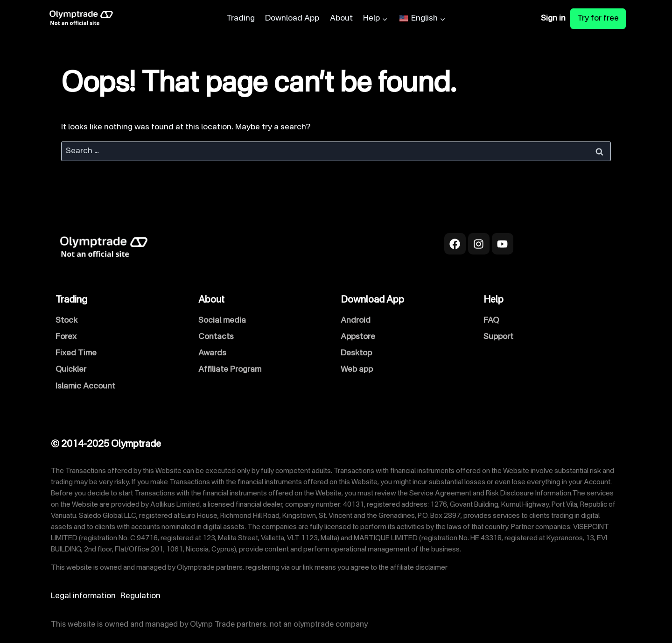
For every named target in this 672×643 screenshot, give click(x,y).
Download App (292, 18)
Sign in (553, 18)
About (341, 18)
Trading (241, 18)
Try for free (598, 18)
